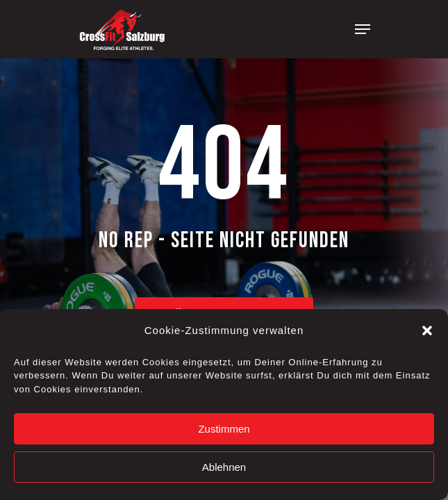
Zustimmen (224, 429)
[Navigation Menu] (363, 29)
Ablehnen (224, 467)
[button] (427, 331)
